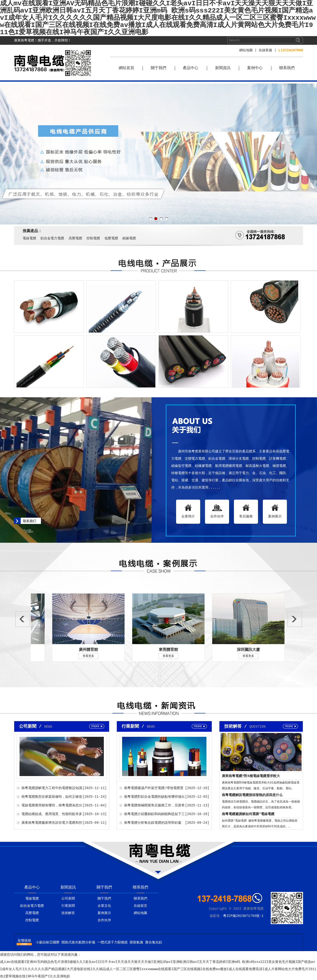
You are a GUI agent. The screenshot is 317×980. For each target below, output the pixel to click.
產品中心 (191, 68)
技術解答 (68, 913)
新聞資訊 (223, 68)
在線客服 (265, 50)
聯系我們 (287, 68)
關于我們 (158, 68)
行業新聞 (68, 906)
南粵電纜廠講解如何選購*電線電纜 (248, 814)
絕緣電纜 (129, 238)
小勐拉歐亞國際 (48, 942)
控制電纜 (93, 238)
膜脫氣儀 (136, 942)
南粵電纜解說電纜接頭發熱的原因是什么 (252, 795)
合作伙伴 (104, 920)
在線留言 (140, 906)
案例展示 (104, 913)
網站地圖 (246, 50)
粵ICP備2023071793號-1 (243, 916)
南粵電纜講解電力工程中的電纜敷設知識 (52, 788)
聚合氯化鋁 (154, 942)
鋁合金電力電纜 (52, 238)
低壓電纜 (111, 238)
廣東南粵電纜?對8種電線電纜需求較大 (251, 776)
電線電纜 (29, 238)
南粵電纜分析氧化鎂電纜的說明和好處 (153, 823)
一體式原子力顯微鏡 (112, 942)
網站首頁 (126, 68)
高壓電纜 (75, 238)
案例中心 (255, 68)
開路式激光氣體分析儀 (78, 942)
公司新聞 (68, 899)
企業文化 (104, 906)
